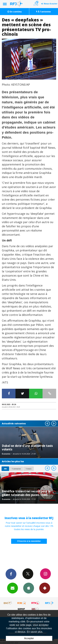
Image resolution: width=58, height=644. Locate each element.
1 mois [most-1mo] (29, 469)
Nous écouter (51, 4)
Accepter (29, 638)
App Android (45, 588)
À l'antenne (43, 12)
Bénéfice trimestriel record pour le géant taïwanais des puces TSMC (26, 493)
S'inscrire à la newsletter (29, 541)
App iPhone (29, 588)
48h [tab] (5, 469)
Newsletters (13, 588)
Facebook (11, 574)
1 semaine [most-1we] (16, 469)
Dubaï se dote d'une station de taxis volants (27, 447)
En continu (15, 12)
